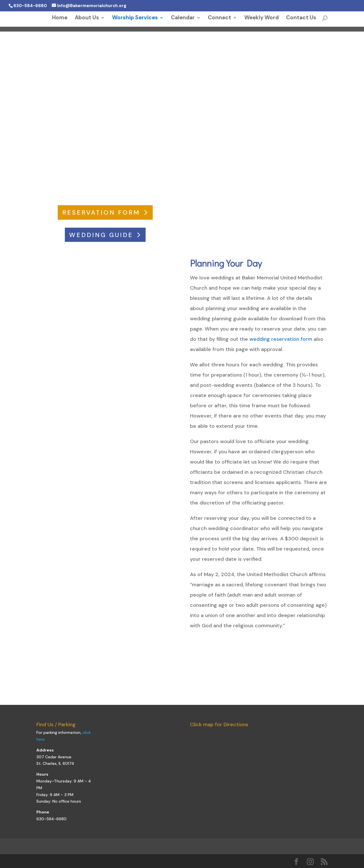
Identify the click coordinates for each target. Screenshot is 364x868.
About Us (87, 18)
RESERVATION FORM (101, 212)
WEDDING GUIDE (101, 235)
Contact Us (301, 18)
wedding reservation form (281, 339)
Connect (220, 18)
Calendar (183, 18)
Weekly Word (261, 18)
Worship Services (135, 18)
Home (60, 18)
